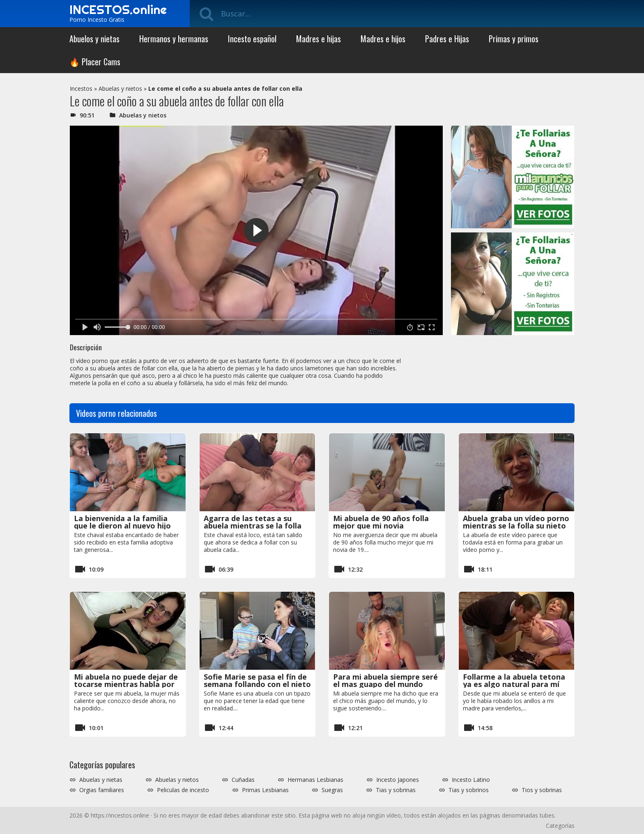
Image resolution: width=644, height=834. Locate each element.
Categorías (560, 826)
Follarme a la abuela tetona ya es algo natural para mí (514, 680)
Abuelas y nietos (120, 88)
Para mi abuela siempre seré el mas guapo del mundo (385, 680)
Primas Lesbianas (265, 790)
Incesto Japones (398, 780)
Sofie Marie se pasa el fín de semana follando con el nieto (257, 680)
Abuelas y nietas (101, 780)
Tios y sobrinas (542, 790)
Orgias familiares (102, 790)
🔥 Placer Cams (95, 62)
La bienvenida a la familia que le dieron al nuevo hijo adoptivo (122, 526)
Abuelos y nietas (94, 39)
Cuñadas (243, 780)
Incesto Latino (471, 780)
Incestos (81, 88)
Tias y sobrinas (396, 790)
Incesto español (252, 39)
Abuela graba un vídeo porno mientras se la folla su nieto (516, 522)
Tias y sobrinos (469, 790)
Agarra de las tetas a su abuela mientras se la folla (253, 522)
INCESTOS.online (118, 9)
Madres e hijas (319, 39)
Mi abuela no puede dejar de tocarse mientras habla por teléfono (126, 684)
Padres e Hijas (447, 39)
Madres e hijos (383, 39)
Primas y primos (514, 39)
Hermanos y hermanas (174, 39)
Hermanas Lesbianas (315, 780)
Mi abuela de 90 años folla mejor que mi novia (381, 522)
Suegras (332, 790)
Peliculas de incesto (183, 790)
